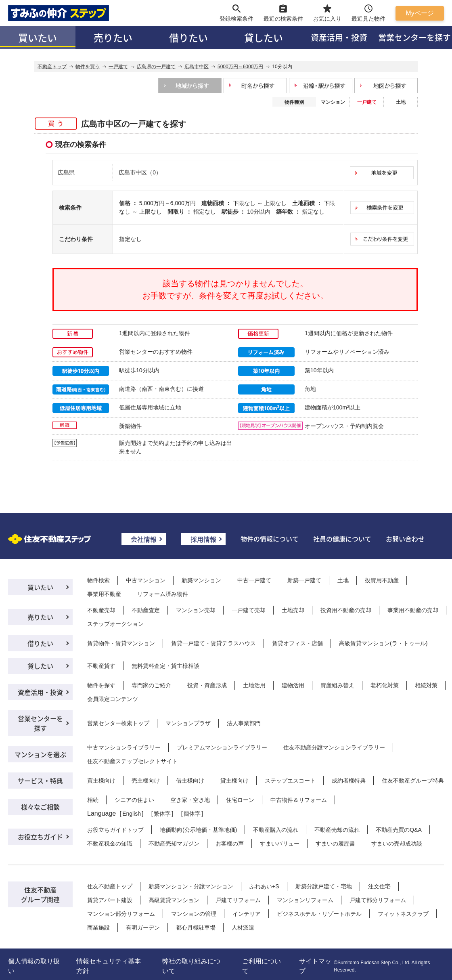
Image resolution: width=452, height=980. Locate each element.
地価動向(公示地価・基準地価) (198, 830)
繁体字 (162, 814)
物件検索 (98, 580)
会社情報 (144, 539)
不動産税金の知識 (110, 844)
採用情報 (203, 539)
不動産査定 (146, 610)
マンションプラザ (188, 723)
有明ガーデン (143, 928)
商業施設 (98, 928)
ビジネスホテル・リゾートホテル (319, 914)
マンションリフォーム (305, 900)
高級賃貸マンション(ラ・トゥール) (383, 643)
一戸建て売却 (249, 610)
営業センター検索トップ (118, 723)
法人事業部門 (244, 723)
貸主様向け (234, 781)
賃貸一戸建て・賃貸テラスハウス (213, 643)
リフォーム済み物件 (163, 594)
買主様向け (101, 781)
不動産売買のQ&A (399, 830)
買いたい (38, 37)
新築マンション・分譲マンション (191, 886)
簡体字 (192, 814)
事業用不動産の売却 (413, 610)
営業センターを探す (40, 723)
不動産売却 (101, 610)
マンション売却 (196, 610)
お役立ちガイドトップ (115, 830)
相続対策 (426, 685)
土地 (401, 102)
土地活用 (254, 685)
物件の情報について (270, 539)
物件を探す (101, 685)
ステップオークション (115, 624)
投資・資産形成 (207, 685)
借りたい (188, 37)
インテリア (247, 914)
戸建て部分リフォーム (378, 900)
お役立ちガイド (40, 837)
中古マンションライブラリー (124, 747)
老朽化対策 (385, 685)
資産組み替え (337, 685)
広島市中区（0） (140, 172)
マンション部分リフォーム (121, 914)
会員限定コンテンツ (113, 699)
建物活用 (293, 685)
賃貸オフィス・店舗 (297, 643)
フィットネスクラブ (403, 914)
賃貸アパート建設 (110, 900)
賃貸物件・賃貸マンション (121, 643)
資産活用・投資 (339, 37)
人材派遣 (243, 928)
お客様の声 (230, 844)
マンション (333, 102)
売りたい (113, 37)
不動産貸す (101, 666)
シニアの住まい (134, 800)
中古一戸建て (254, 580)
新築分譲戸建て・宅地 (324, 886)
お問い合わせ (405, 539)
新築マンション (201, 580)
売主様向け (146, 781)
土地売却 (293, 610)
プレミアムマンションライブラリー (222, 747)
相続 (93, 800)
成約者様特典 (349, 781)
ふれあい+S (264, 886)
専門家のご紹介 (151, 685)
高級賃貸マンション (174, 900)
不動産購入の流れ (276, 830)
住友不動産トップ (110, 886)
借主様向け (190, 781)
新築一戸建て (304, 580)
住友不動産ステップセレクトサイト (132, 761)
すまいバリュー (280, 844)
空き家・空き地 (190, 800)
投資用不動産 (382, 580)
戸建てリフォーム (238, 900)
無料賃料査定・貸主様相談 (165, 666)
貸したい (264, 37)
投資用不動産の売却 (346, 610)
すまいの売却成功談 (397, 844)
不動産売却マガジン (174, 844)
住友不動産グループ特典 (413, 781)
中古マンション (146, 580)
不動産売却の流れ (337, 830)
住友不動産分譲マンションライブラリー (334, 747)
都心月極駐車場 (196, 928)
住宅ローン (240, 800)
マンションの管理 (194, 914)
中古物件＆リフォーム (299, 800)
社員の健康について (342, 539)
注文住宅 (379, 886)
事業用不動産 (104, 594)
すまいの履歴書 (335, 844)
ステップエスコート (290, 781)
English (132, 814)
